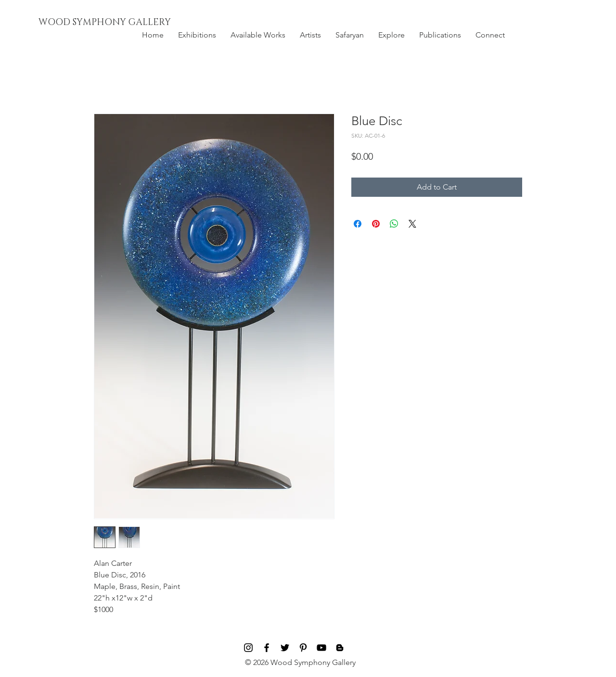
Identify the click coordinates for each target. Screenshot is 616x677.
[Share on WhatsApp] (394, 224)
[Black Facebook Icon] (267, 648)
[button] (197, 35)
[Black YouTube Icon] (321, 648)
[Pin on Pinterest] (376, 224)
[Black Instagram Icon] (248, 648)
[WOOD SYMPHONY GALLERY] (127, 23)
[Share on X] (412, 224)
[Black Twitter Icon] (285, 648)
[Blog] (340, 648)
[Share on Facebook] (358, 224)
